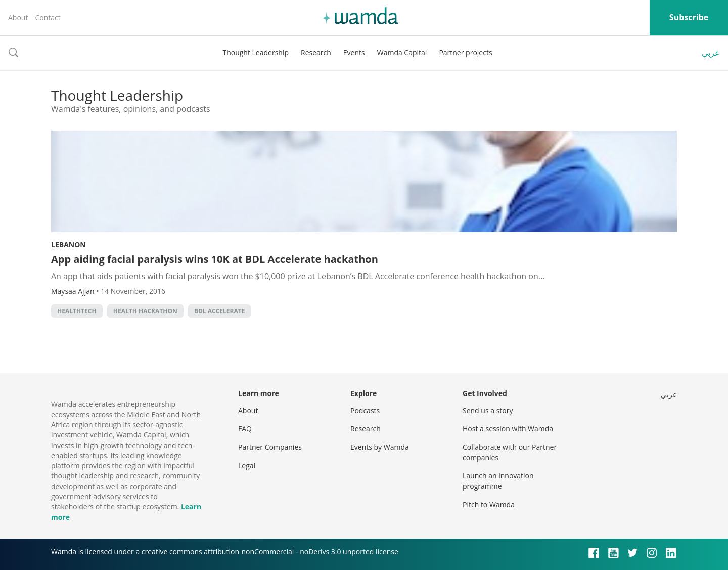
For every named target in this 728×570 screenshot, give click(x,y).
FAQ (245, 429)
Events (354, 52)
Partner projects (465, 52)
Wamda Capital (402, 52)
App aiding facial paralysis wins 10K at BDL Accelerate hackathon (215, 259)
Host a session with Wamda (508, 429)
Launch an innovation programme (498, 481)
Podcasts (365, 410)
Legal (247, 466)
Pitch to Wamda (489, 505)
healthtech (77, 311)
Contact (48, 17)
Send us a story (488, 410)
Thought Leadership (256, 52)
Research (316, 52)
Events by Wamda (380, 447)
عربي (711, 53)
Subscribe (689, 17)
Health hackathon (145, 311)
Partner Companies (270, 447)
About (18, 17)
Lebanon (69, 245)
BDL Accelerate (220, 311)
